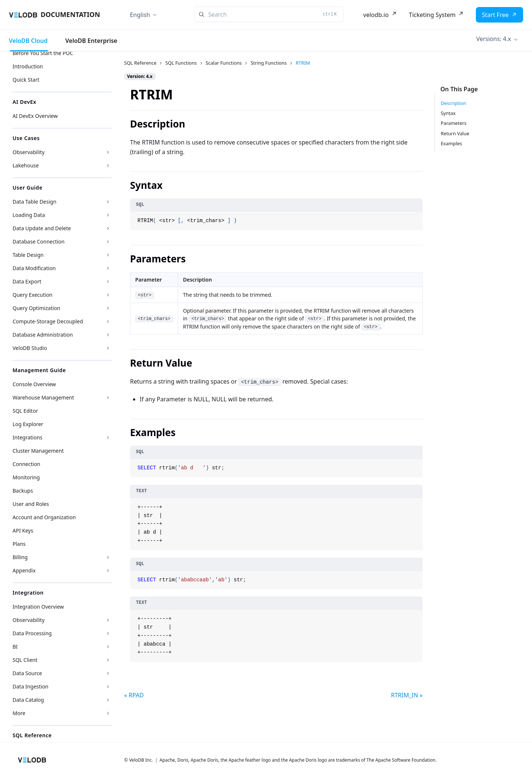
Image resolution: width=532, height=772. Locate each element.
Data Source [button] (27, 673)
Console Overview (34, 384)
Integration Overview (38, 607)
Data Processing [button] (32, 633)
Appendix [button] (24, 570)
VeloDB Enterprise (91, 41)
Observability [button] (29, 152)
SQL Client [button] (25, 660)
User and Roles (31, 504)
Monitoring (26, 477)
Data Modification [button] (34, 268)
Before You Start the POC (43, 53)
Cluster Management (38, 451)
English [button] (140, 15)
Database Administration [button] (43, 335)
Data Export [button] (27, 281)
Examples (451, 143)
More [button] (19, 713)
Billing (20, 557)
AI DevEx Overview (35, 116)
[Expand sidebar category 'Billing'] (108, 557)
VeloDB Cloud (28, 41)
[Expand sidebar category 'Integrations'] (108, 438)
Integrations (28, 437)
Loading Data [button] (29, 215)
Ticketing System (432, 15)
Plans (19, 544)
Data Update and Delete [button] (42, 228)
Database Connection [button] (39, 242)
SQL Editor (25, 411)
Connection (26, 464)
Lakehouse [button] (26, 165)
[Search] (269, 14)
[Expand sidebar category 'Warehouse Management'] (108, 398)
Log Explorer (28, 424)
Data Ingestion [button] (30, 686)
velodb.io (376, 15)
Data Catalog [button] (28, 700)
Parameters (454, 123)
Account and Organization (44, 517)
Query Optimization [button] (36, 308)
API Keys (23, 530)
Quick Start (26, 80)
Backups (23, 491)
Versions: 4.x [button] (494, 39)
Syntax (448, 113)
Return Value (455, 133)
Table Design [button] (28, 255)
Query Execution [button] (33, 295)
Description (453, 103)
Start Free (495, 15)
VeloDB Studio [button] (30, 348)
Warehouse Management (43, 397)
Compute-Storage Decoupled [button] (48, 321)
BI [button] (15, 647)
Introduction (28, 66)
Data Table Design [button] (35, 202)
